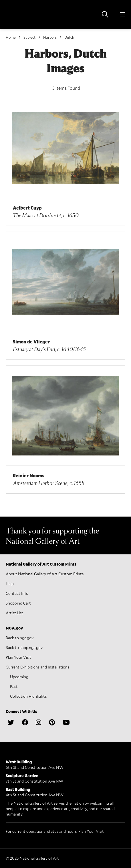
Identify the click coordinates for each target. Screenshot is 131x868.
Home (11, 37)
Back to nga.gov (20, 638)
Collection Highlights (28, 696)
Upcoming (19, 677)
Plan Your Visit (18, 657)
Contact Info (17, 593)
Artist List (14, 613)
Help (10, 583)
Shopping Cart (18, 603)
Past (14, 686)
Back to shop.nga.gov (24, 647)
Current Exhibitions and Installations (37, 667)
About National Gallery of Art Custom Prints (45, 574)
